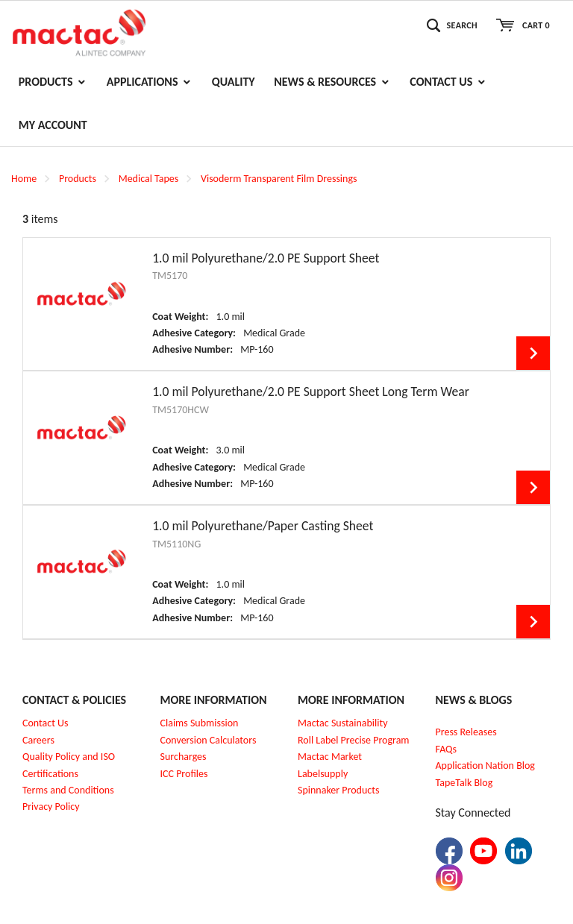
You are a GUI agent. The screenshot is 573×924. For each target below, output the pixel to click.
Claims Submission (200, 723)
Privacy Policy (51, 807)
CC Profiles (185, 774)
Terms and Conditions (68, 790)
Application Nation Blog (485, 766)
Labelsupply (323, 774)
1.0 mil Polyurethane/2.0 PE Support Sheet (266, 258)
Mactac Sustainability (343, 723)
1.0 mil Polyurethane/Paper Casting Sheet (263, 526)
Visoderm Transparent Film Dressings (279, 179)
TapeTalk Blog (464, 783)
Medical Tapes (149, 179)
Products (78, 179)
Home (24, 179)
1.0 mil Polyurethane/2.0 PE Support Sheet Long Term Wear (311, 392)
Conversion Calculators (209, 740)
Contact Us (46, 723)
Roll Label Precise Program (354, 740)
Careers (38, 740)
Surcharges (184, 757)
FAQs (447, 749)
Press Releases (466, 732)
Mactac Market (330, 757)
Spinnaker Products (338, 790)
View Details (533, 353)
